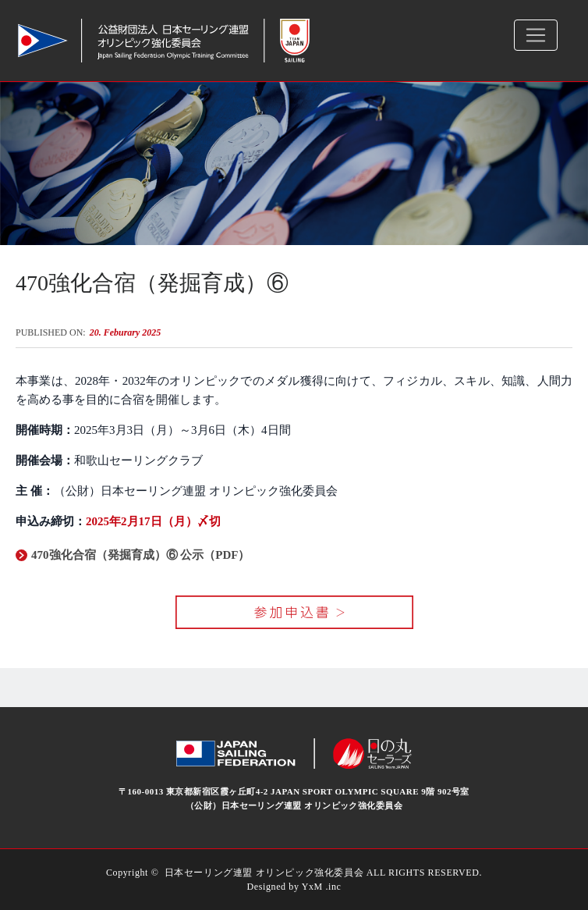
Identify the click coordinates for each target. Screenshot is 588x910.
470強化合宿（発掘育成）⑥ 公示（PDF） (133, 555)
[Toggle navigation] (536, 35)
